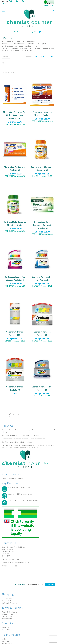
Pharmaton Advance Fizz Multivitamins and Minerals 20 (15, 115)
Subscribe (50, 584)
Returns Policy (7, 619)
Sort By (29, 57)
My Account (19, 32)
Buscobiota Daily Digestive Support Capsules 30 (42, 225)
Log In (27, 32)
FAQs (4, 639)
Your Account (7, 599)
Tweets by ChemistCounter (12, 478)
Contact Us (6, 630)
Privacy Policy (7, 616)
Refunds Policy (7, 614)
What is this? (49, 6)
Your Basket (6, 601)
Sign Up (34, 32)
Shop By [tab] (6, 57)
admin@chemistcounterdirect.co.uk (15, 563)
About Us (5, 628)
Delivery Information (10, 603)
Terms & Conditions (9, 612)
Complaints (6, 641)
